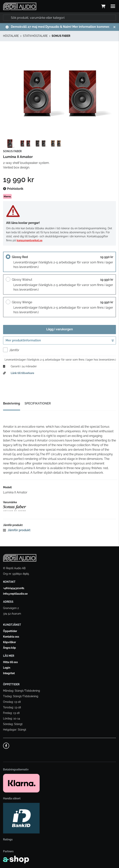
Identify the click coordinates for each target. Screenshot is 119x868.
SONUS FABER (61, 36)
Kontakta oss (11, 637)
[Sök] (59, 18)
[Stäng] (114, 27)
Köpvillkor (9, 642)
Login (7, 668)
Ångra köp (9, 648)
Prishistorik (13, 189)
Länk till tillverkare (22, 373)
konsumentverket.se (29, 240)
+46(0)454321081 (14, 588)
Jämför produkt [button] (17, 530)
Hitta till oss (10, 662)
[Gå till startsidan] (20, 6)
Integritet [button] (9, 673)
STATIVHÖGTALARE (35, 36)
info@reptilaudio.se (15, 594)
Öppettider (10, 631)
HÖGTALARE (11, 36)
